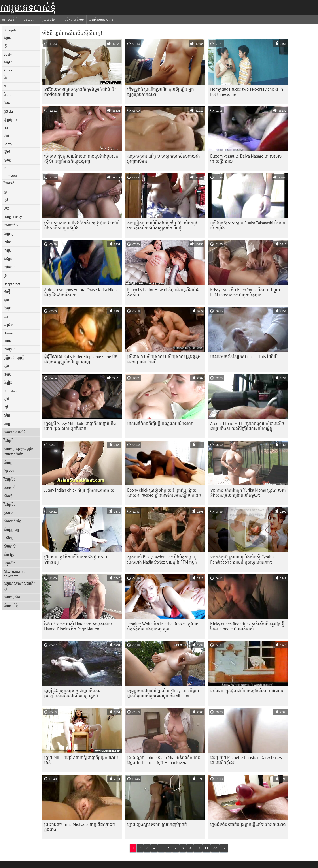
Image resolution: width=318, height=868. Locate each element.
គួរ (5, 192)
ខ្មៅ (6, 407)
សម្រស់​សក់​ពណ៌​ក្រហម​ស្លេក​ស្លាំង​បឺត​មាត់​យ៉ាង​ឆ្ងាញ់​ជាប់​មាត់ (164, 159)
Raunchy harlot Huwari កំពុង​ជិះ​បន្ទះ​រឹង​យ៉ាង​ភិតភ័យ (163, 292)
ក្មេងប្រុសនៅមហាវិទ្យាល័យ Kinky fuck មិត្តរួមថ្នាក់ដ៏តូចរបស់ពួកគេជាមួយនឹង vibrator (163, 693)
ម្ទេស (7, 151)
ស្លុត (6, 300)
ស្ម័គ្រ (7, 415)
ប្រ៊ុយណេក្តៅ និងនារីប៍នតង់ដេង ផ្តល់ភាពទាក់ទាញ (76, 559)
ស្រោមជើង (11, 225)
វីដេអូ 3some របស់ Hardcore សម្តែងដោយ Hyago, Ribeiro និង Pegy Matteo (78, 626)
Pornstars (10, 391)
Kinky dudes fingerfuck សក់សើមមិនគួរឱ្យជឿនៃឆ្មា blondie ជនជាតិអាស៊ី (247, 626)
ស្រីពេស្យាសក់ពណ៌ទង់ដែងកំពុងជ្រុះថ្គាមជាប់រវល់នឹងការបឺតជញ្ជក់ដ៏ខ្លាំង (82, 225)
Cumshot (10, 176)
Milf (7, 168)
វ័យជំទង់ (9, 183)
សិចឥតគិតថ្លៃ (12, 521)
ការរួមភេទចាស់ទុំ (28, 8)
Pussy (8, 70)
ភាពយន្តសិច (12, 597)
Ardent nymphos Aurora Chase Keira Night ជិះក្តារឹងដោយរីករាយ (81, 292)
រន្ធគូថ (7, 250)
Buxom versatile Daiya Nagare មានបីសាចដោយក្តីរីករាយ (246, 159)
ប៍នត (7, 103)
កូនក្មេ (7, 160)
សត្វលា (9, 62)
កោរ (6, 135)
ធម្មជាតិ (9, 325)
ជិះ (5, 78)
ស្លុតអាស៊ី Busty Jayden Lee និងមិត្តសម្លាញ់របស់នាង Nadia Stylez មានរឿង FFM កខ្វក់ (162, 559)
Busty (8, 54)
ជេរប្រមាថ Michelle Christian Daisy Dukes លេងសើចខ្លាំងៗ (246, 760)
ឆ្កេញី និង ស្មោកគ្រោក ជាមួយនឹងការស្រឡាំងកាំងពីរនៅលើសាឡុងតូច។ (72, 693)
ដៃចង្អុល (9, 349)
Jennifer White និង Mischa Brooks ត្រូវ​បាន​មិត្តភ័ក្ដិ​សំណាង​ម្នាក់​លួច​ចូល (163, 626)
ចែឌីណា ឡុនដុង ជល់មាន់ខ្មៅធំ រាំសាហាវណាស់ (247, 691)
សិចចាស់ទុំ (11, 605)
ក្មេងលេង (10, 267)
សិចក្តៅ (9, 462)
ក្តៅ (6, 200)
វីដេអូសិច (10, 440)
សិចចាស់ (10, 546)
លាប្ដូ (7, 424)
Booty (8, 144)
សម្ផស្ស (9, 233)
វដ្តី (5, 46)
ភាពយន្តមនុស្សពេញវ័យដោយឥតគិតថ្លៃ (19, 451)
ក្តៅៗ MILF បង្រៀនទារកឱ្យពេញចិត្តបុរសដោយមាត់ (81, 760)
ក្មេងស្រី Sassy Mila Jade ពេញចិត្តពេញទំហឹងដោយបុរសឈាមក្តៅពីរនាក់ (80, 426)
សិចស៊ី (8, 496)
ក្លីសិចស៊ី (9, 513)
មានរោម (9, 341)
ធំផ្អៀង (8, 383)
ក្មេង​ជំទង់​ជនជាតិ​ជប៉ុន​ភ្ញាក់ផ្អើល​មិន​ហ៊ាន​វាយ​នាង (248, 824)
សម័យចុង (29, 19)
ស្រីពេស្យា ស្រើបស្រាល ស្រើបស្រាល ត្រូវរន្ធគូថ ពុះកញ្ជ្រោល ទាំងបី (164, 359)
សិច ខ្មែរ (9, 555)
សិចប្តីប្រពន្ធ (11, 530)
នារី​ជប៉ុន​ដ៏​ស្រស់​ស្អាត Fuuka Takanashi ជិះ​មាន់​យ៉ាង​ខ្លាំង (248, 225)
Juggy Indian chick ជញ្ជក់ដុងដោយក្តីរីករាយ (79, 490)
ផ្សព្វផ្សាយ (10, 120)
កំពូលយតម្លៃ (47, 19)
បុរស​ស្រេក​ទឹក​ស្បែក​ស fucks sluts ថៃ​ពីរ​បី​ (244, 357)
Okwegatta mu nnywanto (15, 574)
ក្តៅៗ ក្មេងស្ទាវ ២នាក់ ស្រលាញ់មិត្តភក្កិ (157, 824)
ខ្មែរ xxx (9, 471)
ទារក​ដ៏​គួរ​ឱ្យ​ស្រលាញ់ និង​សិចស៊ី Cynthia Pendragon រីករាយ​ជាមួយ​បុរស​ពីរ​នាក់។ (242, 559)
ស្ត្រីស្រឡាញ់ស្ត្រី (14, 357)
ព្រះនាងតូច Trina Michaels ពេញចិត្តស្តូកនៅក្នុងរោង (79, 827)
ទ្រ (5, 275)
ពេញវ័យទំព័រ (10, 19)
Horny (8, 333)
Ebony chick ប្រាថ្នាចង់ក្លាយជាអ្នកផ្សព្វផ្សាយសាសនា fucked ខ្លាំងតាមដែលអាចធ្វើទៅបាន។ (164, 493)
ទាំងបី (7, 242)
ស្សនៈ (7, 38)
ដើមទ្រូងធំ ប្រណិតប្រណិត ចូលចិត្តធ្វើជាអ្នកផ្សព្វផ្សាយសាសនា (161, 92)
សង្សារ (8, 259)
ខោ (6, 316)
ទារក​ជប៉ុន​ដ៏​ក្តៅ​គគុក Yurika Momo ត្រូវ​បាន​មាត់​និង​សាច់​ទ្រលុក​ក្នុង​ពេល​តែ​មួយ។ (248, 493)
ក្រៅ (6, 398)
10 (198, 848)
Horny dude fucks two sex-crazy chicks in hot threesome (247, 92)
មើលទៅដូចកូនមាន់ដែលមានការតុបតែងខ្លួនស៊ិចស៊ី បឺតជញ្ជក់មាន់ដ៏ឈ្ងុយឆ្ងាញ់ (81, 159)
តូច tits (9, 111)
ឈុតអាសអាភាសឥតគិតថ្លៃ (20, 586)
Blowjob (10, 30)
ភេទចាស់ (10, 488)
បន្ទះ (7, 208)
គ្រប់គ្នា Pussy (13, 217)
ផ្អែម (6, 366)
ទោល (7, 374)
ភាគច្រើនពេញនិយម (72, 19)
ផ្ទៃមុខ (7, 308)
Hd (6, 128)
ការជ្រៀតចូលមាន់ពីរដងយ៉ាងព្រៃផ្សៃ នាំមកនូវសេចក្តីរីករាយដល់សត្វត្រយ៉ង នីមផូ (162, 225)
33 (215, 848)
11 (206, 848)
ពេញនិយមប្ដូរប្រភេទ (101, 19)
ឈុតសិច (10, 563)
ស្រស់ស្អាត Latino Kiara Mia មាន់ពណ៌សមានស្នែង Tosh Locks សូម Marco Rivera (164, 760)
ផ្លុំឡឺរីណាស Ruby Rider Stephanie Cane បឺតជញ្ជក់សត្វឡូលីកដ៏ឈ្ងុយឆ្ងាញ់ (81, 359)
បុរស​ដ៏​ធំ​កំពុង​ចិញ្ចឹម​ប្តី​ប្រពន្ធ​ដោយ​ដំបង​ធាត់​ (160, 423)
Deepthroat (12, 284)
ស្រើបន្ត (9, 538)
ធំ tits (7, 94)
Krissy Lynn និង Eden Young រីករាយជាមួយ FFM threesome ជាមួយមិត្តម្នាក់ (245, 292)
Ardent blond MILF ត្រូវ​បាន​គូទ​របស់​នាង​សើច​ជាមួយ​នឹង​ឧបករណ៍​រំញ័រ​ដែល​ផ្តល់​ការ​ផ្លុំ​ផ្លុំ (247, 426)
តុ (5, 86)
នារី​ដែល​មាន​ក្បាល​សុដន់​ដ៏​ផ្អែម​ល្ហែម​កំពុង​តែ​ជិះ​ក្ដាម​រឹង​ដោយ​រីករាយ (80, 92)
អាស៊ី (7, 291)
